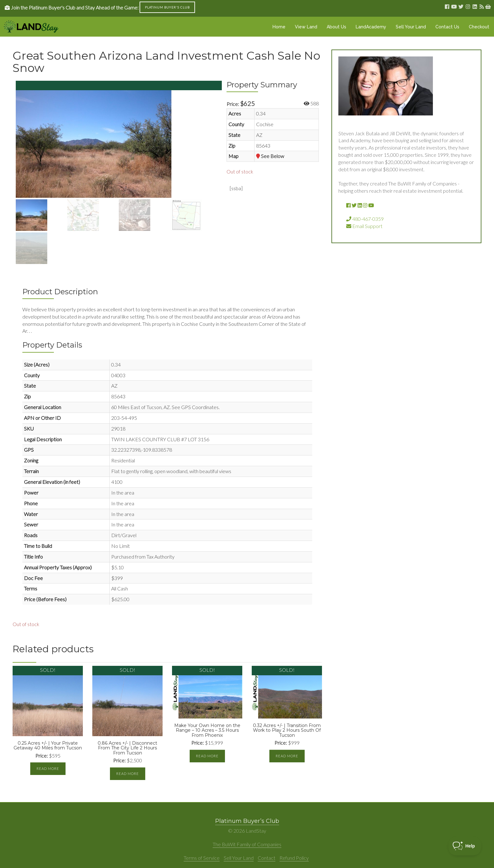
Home (279, 27)
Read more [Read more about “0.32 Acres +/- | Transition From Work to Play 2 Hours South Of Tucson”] (287, 756)
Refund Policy (294, 858)
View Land (306, 27)
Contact (267, 858)
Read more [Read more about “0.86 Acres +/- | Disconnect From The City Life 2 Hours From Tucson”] (128, 774)
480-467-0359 (365, 219)
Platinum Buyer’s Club (247, 821)
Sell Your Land (411, 27)
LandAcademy (371, 27)
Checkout (479, 27)
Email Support (364, 226)
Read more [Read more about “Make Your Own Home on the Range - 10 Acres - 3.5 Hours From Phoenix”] (207, 756)
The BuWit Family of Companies (247, 844)
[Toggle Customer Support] (465, 846)
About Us (336, 27)
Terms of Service (202, 858)
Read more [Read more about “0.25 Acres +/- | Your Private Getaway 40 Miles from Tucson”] (48, 768)
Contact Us (447, 27)
